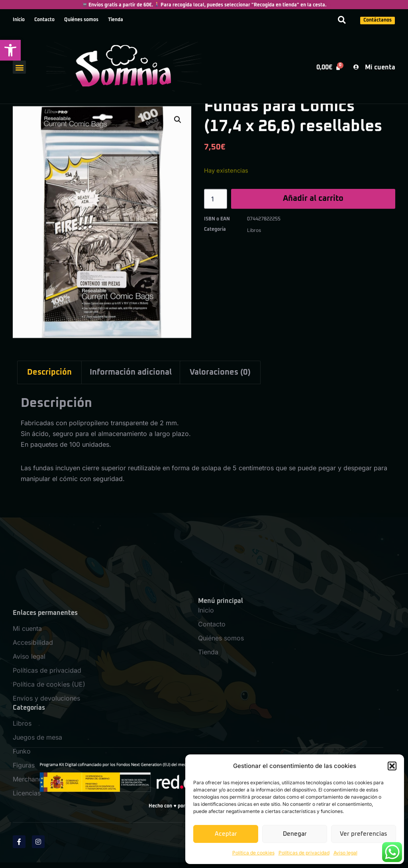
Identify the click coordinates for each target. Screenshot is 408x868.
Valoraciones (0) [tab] (220, 372)
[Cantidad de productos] (216, 202)
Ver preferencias (364, 834)
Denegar (295, 834)
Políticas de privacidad (304, 853)
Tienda (116, 20)
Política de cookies (253, 853)
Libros (254, 230)
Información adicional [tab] (131, 372)
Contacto (44, 20)
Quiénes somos (81, 20)
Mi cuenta (27, 729)
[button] (10, 50)
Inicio (19, 20)
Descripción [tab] (49, 372)
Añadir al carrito (313, 202)
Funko (22, 851)
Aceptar (226, 834)
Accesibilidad (33, 742)
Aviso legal (345, 853)
